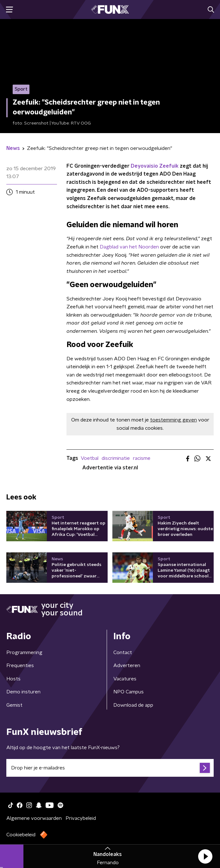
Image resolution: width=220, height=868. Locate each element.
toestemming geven (173, 420)
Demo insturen (23, 692)
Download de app (133, 705)
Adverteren (127, 665)
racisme (142, 458)
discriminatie (116, 458)
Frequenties (20, 665)
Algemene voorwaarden (34, 818)
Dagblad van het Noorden (129, 247)
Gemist (14, 705)
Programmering (24, 653)
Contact (123, 653)
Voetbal (90, 458)
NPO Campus (129, 692)
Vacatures (125, 679)
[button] (205, 856)
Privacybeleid (81, 818)
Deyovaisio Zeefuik (155, 166)
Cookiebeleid (21, 835)
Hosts (13, 679)
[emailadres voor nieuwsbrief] (110, 768)
